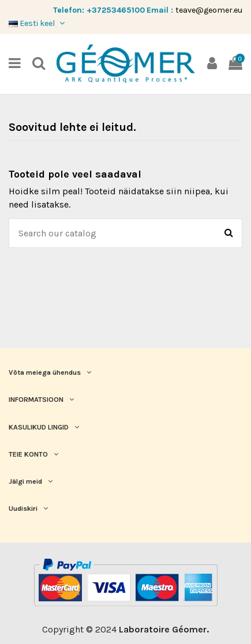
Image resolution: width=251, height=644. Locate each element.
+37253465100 (116, 10)
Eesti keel (38, 23)
